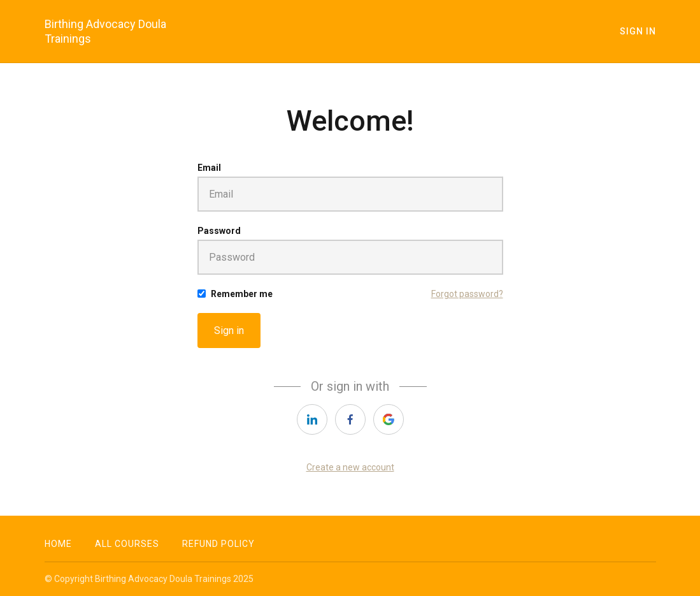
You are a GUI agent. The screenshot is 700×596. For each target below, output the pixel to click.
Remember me (242, 294)
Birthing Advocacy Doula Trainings (105, 31)
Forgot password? (467, 294)
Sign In (638, 31)
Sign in (229, 331)
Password (219, 231)
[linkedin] (312, 419)
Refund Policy (218, 544)
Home (58, 544)
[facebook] (350, 419)
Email (209, 168)
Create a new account (350, 467)
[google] (389, 419)
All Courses (127, 544)
